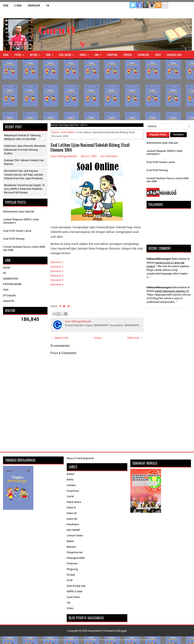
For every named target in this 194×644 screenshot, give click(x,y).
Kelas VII (72, 513)
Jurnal (70, 496)
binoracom (34, 5)
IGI (5, 273)
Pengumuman (75, 552)
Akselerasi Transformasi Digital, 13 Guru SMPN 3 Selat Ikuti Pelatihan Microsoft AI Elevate (24, 189)
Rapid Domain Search (143, 640)
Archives (179, 135)
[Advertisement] (97, 90)
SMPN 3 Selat (74, 591)
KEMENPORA (11, 279)
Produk (128, 55)
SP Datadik (9, 295)
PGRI (6, 290)
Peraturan (72, 563)
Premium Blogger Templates (114, 640)
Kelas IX (71, 507)
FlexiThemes (57, 640)
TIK (47, 5)
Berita (70, 480)
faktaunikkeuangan (159, 259)
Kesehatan (73, 524)
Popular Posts (158, 135)
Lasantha (92, 640)
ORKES (85, 54)
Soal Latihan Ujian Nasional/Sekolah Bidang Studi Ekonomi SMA (90, 147)
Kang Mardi (95, 631)
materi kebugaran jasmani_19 (172, 291)
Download (143, 55)
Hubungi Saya (174, 55)
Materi (70, 541)
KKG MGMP (73, 530)
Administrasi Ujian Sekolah (19, 212)
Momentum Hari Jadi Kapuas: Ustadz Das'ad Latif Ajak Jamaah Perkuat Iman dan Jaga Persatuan (24, 174)
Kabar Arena (74, 502)
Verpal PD (9, 301)
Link (99, 54)
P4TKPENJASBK (12, 284)
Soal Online (68, 54)
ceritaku (71, 485)
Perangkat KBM (76, 558)
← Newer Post (60, 338)
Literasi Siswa (75, 535)
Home (6, 5)
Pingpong (112, 55)
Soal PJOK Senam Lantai (17, 231)
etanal (18, 5)
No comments (109, 156)
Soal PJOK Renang (14, 239)
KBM (51, 54)
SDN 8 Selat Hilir (76, 586)
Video (158, 55)
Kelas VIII (72, 519)
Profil (21, 54)
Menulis (71, 547)
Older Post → (135, 338)
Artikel (36, 54)
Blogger (122, 631)
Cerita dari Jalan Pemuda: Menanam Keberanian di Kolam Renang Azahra (25, 149)
